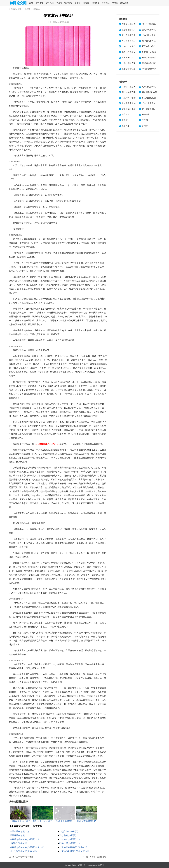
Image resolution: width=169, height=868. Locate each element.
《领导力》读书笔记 (69, 831)
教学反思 (126, 126)
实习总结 (50, 3)
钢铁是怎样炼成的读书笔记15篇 (25, 839)
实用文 (27, 9)
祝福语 (115, 3)
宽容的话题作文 (149, 63)
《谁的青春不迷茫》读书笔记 (73, 847)
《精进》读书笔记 (18, 843)
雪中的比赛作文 (149, 41)
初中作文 (146, 114)
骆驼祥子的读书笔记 (98, 857)
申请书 (59, 3)
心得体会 (95, 3)
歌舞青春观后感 (129, 103)
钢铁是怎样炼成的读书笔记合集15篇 (27, 847)
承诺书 (145, 126)
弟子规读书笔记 (17, 835)
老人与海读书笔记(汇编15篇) (23, 851)
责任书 (145, 120)
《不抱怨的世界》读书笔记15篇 (74, 851)
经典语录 (124, 3)
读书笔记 (105, 3)
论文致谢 (126, 114)
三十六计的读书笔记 (25, 857)
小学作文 (39, 3)
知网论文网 (81, 865)
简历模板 (68, 3)
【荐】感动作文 (129, 63)
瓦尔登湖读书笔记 (68, 835)
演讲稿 (78, 3)
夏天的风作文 (128, 58)
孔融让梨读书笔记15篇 (70, 843)
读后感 (86, 3)
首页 (31, 3)
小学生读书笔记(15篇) (20, 831)
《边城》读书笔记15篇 (70, 839)
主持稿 (125, 120)
